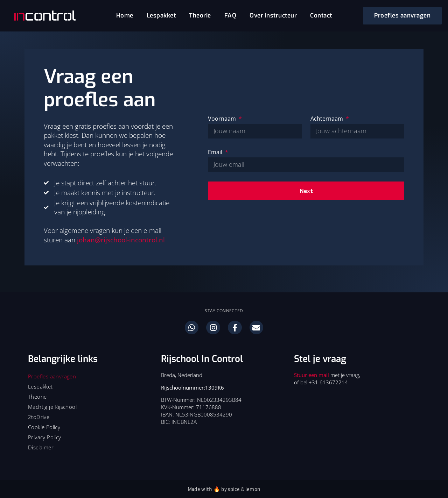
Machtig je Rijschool (52, 407)
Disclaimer (41, 447)
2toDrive (39, 417)
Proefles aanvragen (52, 376)
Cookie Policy (44, 427)
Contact (321, 16)
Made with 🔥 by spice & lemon (224, 489)
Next (306, 191)
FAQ (230, 16)
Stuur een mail (311, 375)
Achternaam (327, 119)
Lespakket (161, 16)
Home (125, 16)
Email (216, 152)
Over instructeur (273, 16)
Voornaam (223, 119)
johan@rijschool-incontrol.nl (121, 240)
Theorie (200, 16)
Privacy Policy (45, 437)
